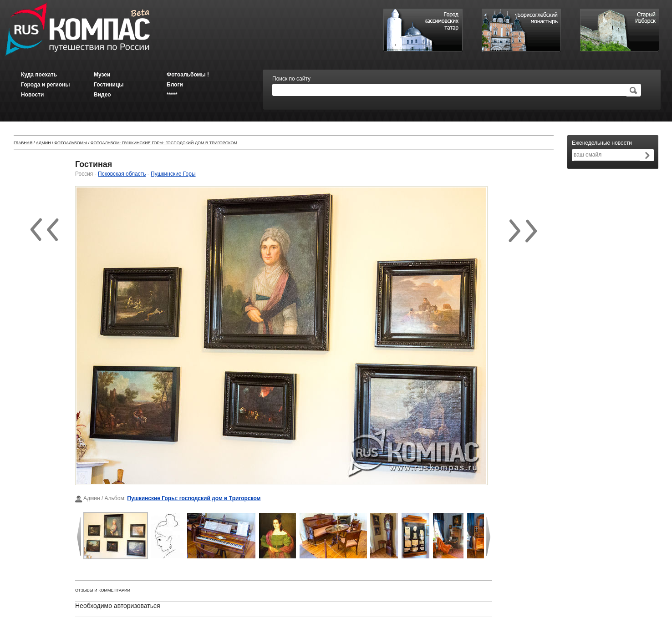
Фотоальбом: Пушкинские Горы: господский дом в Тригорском (164, 143)
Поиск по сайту (291, 79)
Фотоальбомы (71, 143)
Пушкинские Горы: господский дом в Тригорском (194, 498)
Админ (43, 143)
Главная (23, 143)
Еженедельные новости (602, 143)
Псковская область (122, 174)
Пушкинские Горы (173, 174)
